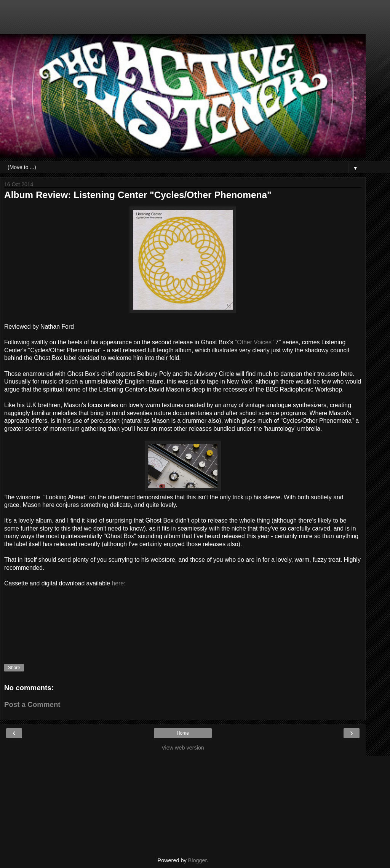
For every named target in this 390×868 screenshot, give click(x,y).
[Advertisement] (183, 21)
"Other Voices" (254, 342)
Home (183, 733)
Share (14, 668)
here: (118, 583)
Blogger (197, 860)
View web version (183, 748)
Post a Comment (32, 704)
